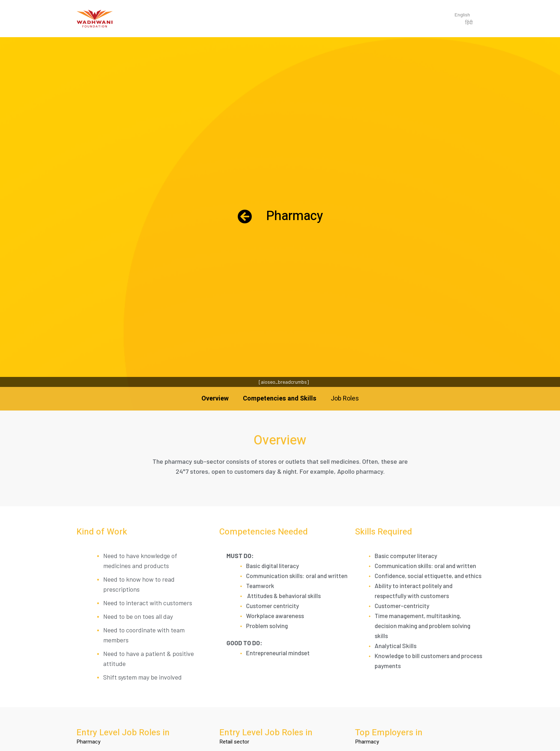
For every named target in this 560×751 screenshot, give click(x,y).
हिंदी (469, 22)
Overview (215, 399)
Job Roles (345, 399)
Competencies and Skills (280, 399)
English (462, 14)
